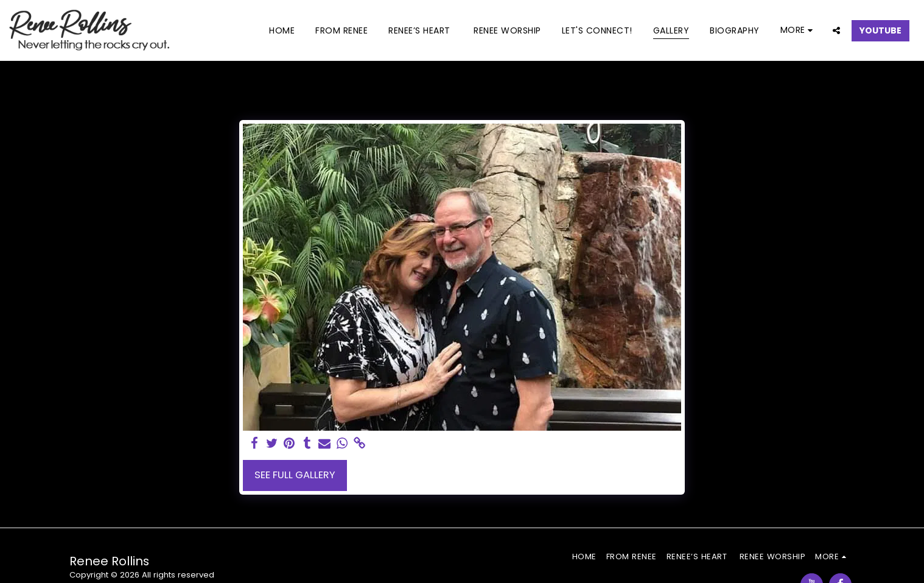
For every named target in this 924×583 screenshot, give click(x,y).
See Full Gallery (295, 475)
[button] (836, 30)
